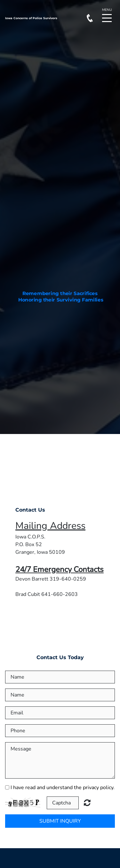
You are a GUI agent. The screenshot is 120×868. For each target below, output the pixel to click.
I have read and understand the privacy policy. (63, 788)
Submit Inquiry (60, 821)
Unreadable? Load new (87, 803)
